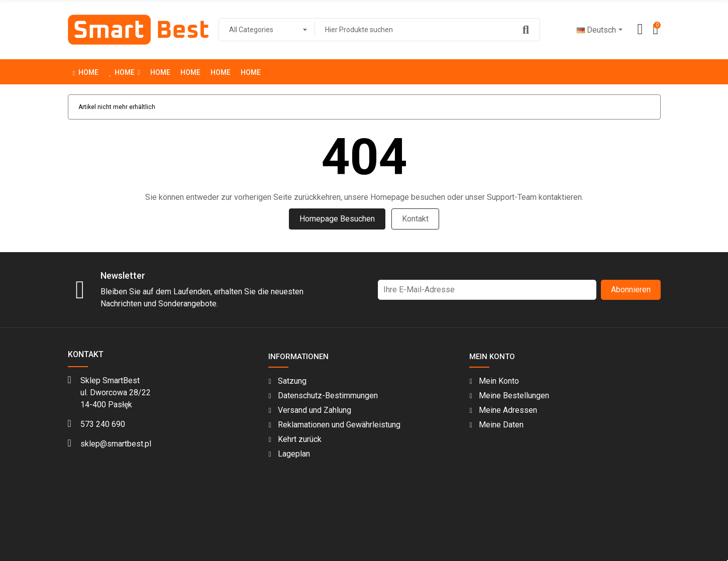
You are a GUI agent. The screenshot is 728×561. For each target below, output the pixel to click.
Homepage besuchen (337, 219)
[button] (124, 72)
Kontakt (415, 219)
